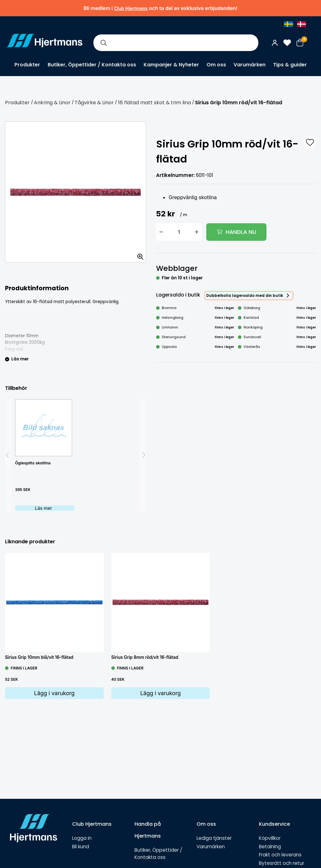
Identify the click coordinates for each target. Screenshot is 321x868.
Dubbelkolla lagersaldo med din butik (245, 295)
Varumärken (250, 65)
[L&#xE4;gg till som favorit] (310, 142)
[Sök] (103, 43)
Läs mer (44, 508)
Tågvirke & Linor (94, 103)
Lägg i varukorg (54, 693)
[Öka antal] (197, 232)
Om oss (216, 65)
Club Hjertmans (131, 8)
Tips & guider (290, 65)
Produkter (27, 65)
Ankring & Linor (52, 103)
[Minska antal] (161, 232)
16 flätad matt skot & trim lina (155, 103)
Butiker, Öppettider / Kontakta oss (92, 65)
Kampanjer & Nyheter (171, 65)
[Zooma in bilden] (138, 255)
